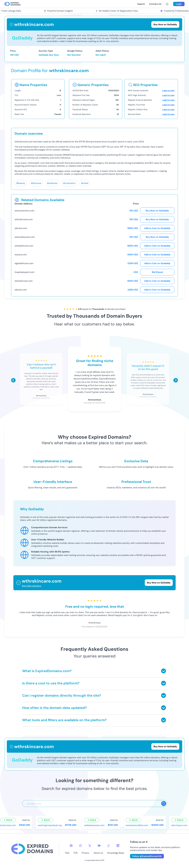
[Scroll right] (176, 380)
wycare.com (21, 255)
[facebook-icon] (71, 846)
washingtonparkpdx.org (50, 825)
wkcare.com (21, 290)
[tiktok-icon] (109, 846)
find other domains (31, 586)
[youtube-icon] (99, 846)
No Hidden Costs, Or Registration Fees (117, 11)
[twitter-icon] (90, 846)
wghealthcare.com (24, 263)
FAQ (67, 853)
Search (141, 4)
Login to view (168, 90)
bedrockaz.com (9, 825)
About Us (98, 853)
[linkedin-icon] (118, 846)
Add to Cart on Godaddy (157, 228)
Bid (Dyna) (157, 272)
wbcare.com (21, 228)
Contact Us (155, 4)
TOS (75, 853)
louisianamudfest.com (138, 825)
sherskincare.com (24, 281)
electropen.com (180, 825)
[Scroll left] (13, 380)
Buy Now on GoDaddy (157, 211)
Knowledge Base (116, 853)
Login (179, 4)
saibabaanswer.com (95, 825)
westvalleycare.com (25, 237)
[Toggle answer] (163, 671)
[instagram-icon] (80, 846)
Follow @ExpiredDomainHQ (147, 856)
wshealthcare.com (24, 246)
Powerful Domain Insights (59, 11)
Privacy (86, 853)
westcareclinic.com (24, 211)
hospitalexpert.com (24, 272)
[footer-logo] (32, 849)
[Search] (164, 804)
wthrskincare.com (24, 219)
